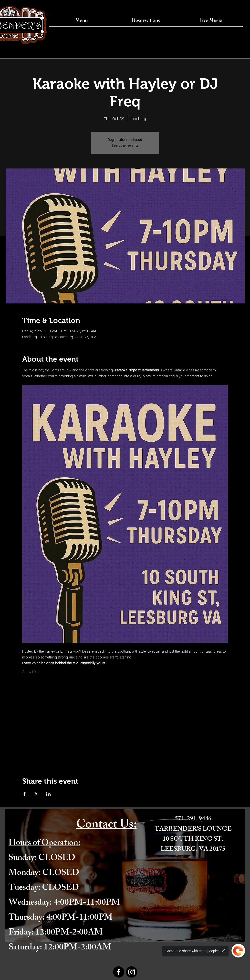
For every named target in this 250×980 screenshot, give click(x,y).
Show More (31, 672)
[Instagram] (132, 972)
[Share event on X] (36, 794)
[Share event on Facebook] (25, 794)
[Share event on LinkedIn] (48, 794)
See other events (125, 146)
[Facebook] (119, 972)
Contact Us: (106, 825)
